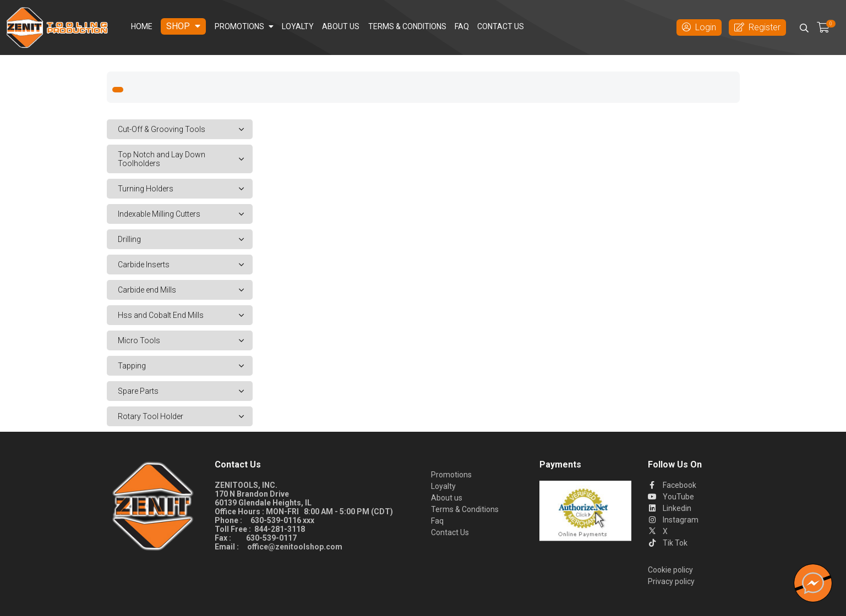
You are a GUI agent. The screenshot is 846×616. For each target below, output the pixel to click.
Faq (462, 26)
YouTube (671, 497)
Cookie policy (670, 570)
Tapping (185, 366)
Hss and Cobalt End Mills (185, 315)
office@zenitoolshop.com (295, 547)
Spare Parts (185, 391)
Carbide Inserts (185, 265)
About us (341, 26)
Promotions (244, 26)
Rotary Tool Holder (185, 416)
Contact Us (501, 26)
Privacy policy (671, 581)
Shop (183, 26)
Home (142, 26)
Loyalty (298, 26)
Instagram (673, 520)
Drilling (185, 239)
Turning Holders (185, 189)
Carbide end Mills (185, 290)
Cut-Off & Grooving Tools (185, 129)
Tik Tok (668, 543)
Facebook (672, 485)
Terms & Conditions (407, 26)
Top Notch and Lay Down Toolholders (185, 159)
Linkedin (670, 508)
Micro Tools (185, 340)
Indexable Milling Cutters (185, 214)
